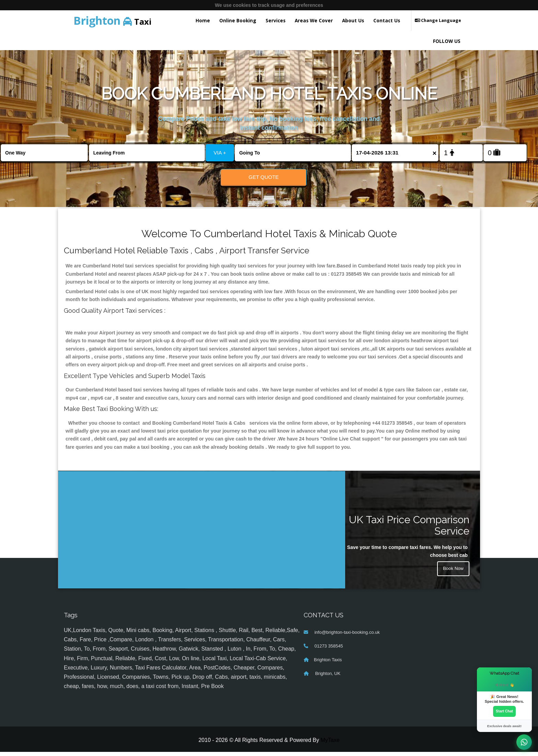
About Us (353, 20)
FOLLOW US (447, 41)
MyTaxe (330, 744)
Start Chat (504, 711)
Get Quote (264, 177)
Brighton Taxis (328, 663)
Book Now (453, 573)
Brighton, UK (327, 677)
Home (203, 20)
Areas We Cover (314, 20)
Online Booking (238, 20)
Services (276, 20)
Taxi (113, 20)
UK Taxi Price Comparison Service (409, 529)
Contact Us (387, 20)
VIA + (220, 153)
